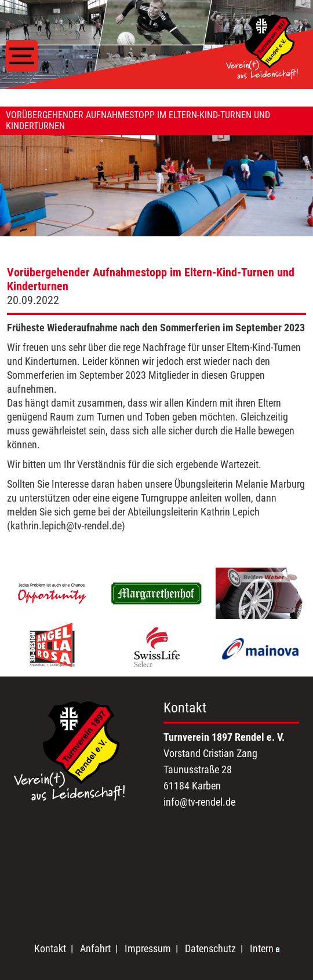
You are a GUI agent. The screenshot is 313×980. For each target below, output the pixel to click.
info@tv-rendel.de (199, 802)
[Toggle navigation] (22, 56)
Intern (265, 948)
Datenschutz (210, 948)
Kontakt (50, 948)
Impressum (148, 948)
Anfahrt (95, 948)
